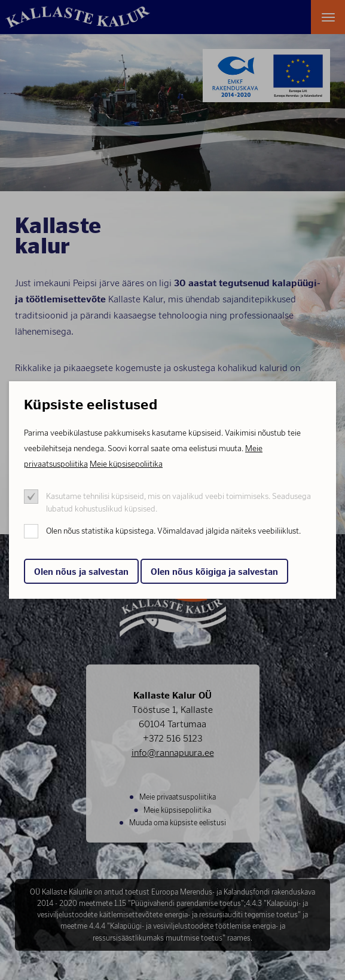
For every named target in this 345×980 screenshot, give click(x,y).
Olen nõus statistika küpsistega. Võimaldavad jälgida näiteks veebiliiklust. (173, 531)
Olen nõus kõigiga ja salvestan (214, 572)
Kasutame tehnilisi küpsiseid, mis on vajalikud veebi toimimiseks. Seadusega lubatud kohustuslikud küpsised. (178, 503)
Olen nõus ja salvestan (81, 572)
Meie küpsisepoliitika (126, 464)
